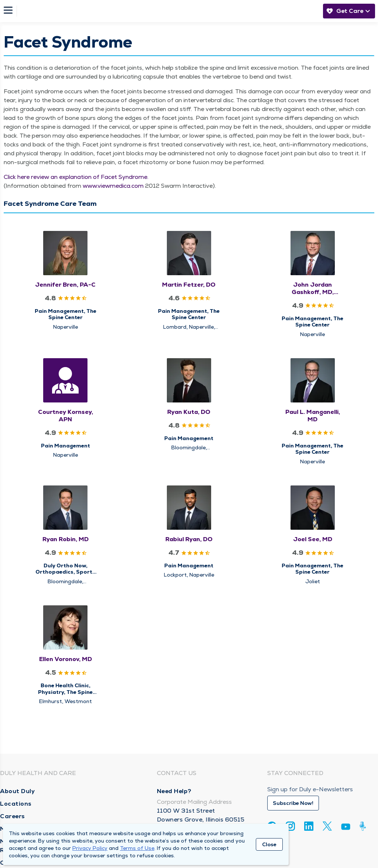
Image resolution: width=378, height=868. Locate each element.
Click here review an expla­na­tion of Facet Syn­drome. (76, 177)
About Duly (17, 791)
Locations (16, 804)
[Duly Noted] (364, 826)
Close (269, 844)
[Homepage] (168, 11)
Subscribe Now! (293, 803)
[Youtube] (346, 828)
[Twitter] (327, 826)
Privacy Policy (90, 848)
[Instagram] (290, 826)
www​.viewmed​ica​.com (113, 186)
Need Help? (174, 791)
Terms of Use (137, 848)
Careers (13, 816)
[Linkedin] (309, 826)
